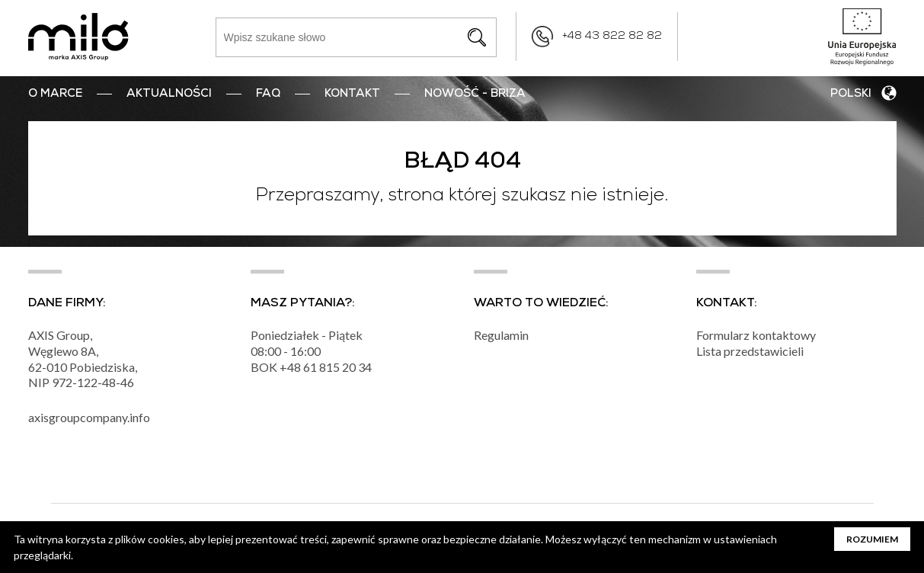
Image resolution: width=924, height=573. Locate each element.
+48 (291, 367)
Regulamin (501, 335)
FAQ (268, 94)
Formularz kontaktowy (756, 335)
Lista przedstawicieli (750, 351)
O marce (55, 94)
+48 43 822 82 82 (612, 37)
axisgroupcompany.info (89, 417)
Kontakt (352, 94)
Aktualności (169, 94)
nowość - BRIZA (475, 94)
